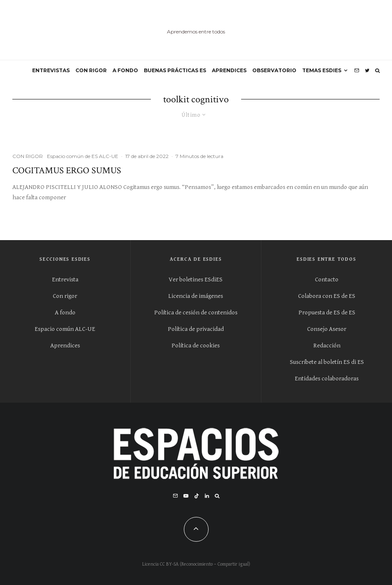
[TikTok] (197, 496)
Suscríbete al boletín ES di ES (327, 362)
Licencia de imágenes (196, 296)
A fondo (65, 313)
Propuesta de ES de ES (327, 313)
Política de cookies (196, 346)
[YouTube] (186, 496)
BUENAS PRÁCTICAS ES (175, 70)
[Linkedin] (207, 496)
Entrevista (65, 280)
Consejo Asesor (327, 329)
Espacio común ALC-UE (65, 329)
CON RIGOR (91, 70)
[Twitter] (367, 71)
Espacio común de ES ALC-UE (83, 156)
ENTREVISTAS (51, 70)
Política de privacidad (196, 329)
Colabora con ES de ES (327, 296)
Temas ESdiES (322, 70)
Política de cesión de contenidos (196, 313)
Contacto (327, 280)
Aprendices (65, 346)
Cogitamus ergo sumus (67, 171)
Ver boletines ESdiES (196, 280)
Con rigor (65, 296)
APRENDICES (229, 70)
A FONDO (125, 70)
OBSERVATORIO (274, 70)
